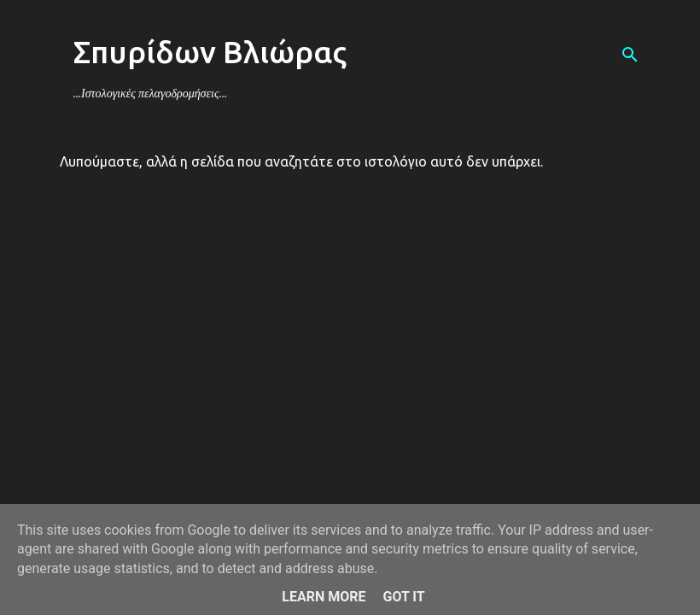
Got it (403, 597)
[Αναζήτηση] (630, 55)
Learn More (324, 597)
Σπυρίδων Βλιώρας (210, 52)
